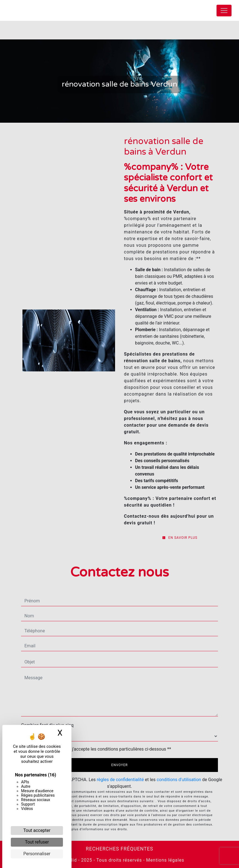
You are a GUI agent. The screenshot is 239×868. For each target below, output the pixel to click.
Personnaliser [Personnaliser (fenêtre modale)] (37, 854)
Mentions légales (164, 860)
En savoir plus (180, 538)
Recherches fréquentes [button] (120, 849)
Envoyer (119, 765)
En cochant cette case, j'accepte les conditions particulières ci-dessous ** (99, 749)
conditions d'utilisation (179, 780)
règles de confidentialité (120, 780)
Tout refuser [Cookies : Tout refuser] (37, 842)
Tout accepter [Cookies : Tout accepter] (37, 830)
